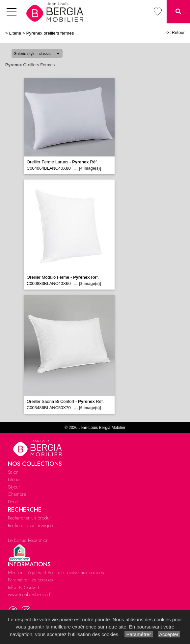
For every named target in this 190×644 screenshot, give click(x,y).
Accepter (169, 634)
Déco (13, 502)
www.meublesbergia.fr (30, 595)
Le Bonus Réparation (28, 540)
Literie (15, 33)
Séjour (14, 487)
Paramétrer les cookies (30, 580)
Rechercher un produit (30, 518)
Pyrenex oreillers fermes (50, 33)
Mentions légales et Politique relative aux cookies (56, 573)
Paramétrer (138, 634)
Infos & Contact (23, 587)
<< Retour (175, 32)
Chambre (17, 494)
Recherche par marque (30, 525)
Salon (13, 472)
